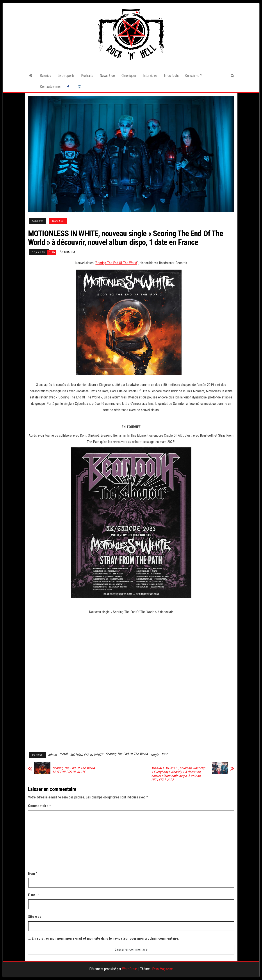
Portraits (87, 76)
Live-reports (66, 76)
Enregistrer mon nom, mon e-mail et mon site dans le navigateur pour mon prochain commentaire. (105, 938)
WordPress (130, 969)
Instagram (80, 87)
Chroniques (129, 76)
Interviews (150, 76)
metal (63, 754)
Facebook (69, 87)
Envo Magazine (162, 969)
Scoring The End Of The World (116, 263)
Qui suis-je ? (193, 76)
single (155, 755)
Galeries (46, 76)
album (52, 755)
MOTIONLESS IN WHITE (87, 755)
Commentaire (39, 806)
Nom (33, 873)
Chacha (70, 252)
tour (164, 754)
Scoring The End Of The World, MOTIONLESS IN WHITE (74, 770)
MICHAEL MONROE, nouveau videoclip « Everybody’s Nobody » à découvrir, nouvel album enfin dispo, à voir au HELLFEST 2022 (178, 774)
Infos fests (171, 76)
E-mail (34, 895)
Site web (35, 917)
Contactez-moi (50, 87)
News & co (107, 76)
